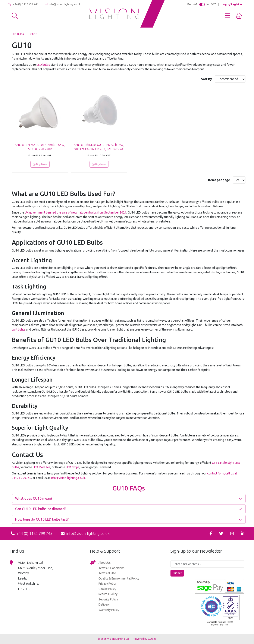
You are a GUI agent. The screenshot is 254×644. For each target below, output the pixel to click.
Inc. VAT (211, 4)
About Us (105, 563)
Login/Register (232, 4)
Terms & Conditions (112, 568)
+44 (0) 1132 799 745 (23, 4)
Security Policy (108, 599)
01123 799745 (21, 478)
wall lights (19, 329)
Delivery (104, 604)
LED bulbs (43, 65)
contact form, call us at (222, 473)
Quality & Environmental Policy (119, 578)
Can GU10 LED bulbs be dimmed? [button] (41, 509)
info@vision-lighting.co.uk (63, 4)
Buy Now (40, 164)
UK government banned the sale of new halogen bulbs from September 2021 (76, 212)
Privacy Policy (107, 584)
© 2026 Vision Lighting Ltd (114, 639)
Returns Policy (108, 594)
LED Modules (42, 467)
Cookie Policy (107, 589)
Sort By (207, 79)
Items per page (219, 180)
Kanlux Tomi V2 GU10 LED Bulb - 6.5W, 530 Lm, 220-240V (40, 147)
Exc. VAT (192, 4)
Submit (177, 573)
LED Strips (73, 467)
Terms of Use (107, 573)
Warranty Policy (109, 610)
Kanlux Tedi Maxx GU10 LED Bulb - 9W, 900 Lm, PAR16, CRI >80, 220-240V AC (99, 147)
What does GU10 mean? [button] (34, 498)
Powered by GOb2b (145, 639)
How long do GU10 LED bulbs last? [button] (42, 519)
